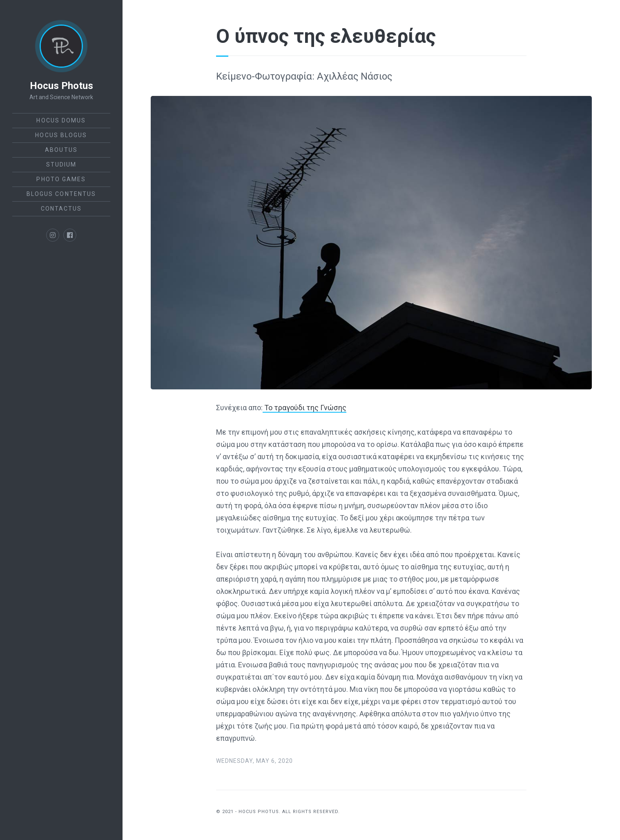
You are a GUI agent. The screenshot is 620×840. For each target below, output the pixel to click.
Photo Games (61, 179)
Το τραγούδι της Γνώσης (304, 408)
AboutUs (61, 150)
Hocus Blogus (61, 135)
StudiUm (61, 164)
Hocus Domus (61, 120)
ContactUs (61, 209)
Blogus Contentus (61, 194)
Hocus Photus (61, 86)
